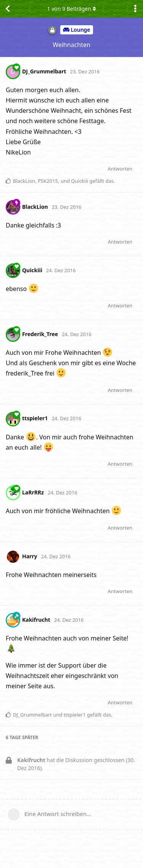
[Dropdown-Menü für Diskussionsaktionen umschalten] (135, 9)
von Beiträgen (71, 9)
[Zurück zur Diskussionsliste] (8, 9)
